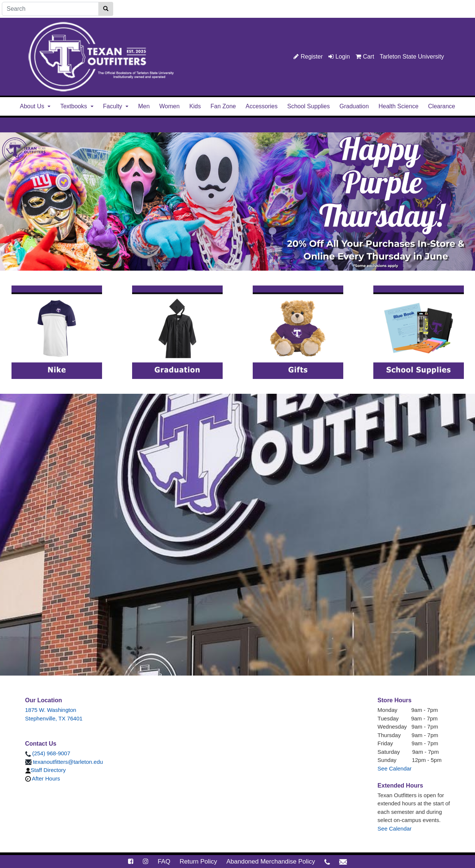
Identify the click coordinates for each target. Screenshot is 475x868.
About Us (32, 106)
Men (144, 106)
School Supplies (309, 106)
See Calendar (394, 768)
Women (169, 106)
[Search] (50, 9)
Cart (365, 57)
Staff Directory (46, 770)
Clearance (442, 106)
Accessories (262, 106)
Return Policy (198, 862)
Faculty (113, 106)
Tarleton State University (412, 57)
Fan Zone (223, 106)
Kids (195, 106)
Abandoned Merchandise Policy (271, 862)
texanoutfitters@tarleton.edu (64, 762)
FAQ (164, 862)
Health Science (399, 106)
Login (339, 57)
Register (308, 57)
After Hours (43, 778)
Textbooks (73, 106)
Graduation (354, 106)
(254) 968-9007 (48, 753)
